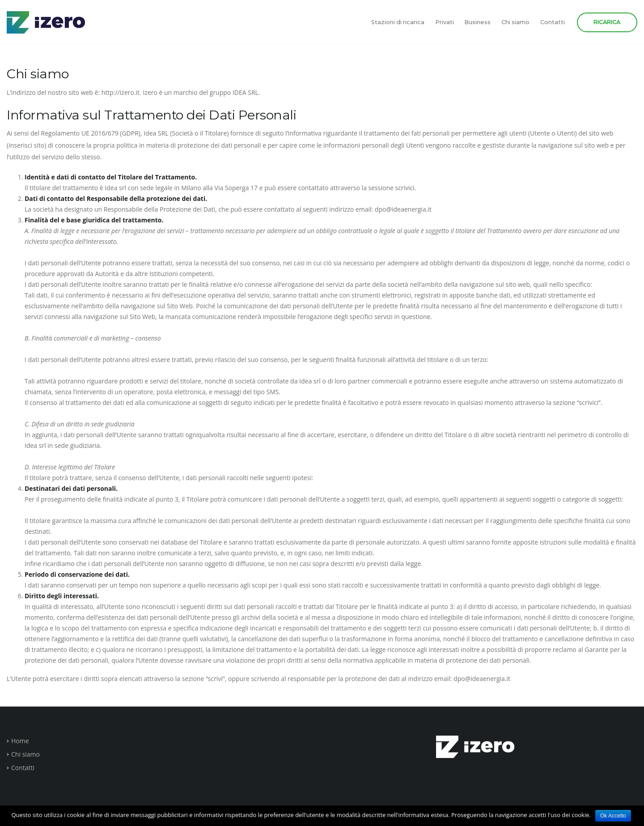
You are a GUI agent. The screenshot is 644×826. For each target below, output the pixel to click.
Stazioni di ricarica (398, 22)
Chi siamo (515, 22)
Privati (445, 22)
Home (20, 741)
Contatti (553, 22)
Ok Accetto (613, 816)
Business (477, 22)
